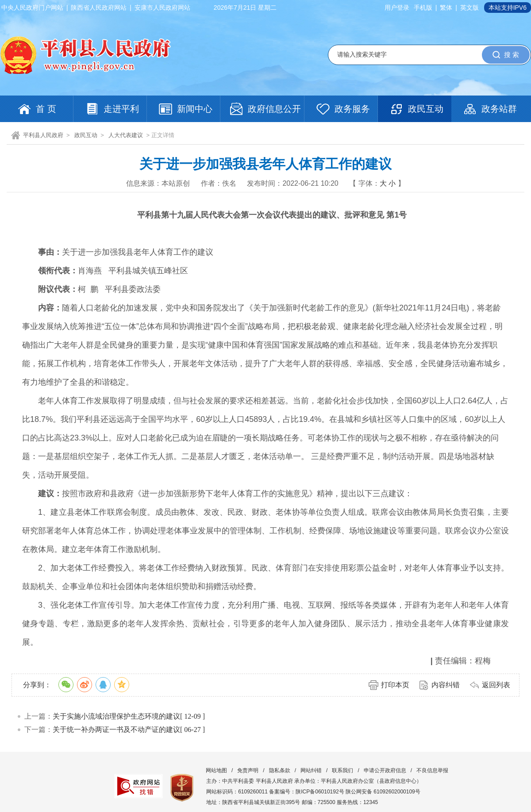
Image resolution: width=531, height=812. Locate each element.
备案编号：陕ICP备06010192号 (306, 792)
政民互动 (86, 135)
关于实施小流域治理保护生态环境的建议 (116, 716)
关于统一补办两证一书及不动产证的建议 (116, 730)
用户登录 (397, 8)
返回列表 (496, 685)
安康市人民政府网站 (162, 8)
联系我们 (342, 770)
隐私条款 (280, 770)
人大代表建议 (126, 135)
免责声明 (248, 770)
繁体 (446, 8)
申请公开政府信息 (385, 770)
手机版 (423, 8)
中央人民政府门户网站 (32, 8)
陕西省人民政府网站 (99, 8)
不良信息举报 (432, 770)
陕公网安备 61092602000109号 (383, 792)
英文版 (469, 8)
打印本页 (395, 685)
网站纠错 (311, 770)
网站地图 (216, 770)
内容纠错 (446, 685)
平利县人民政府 (43, 135)
